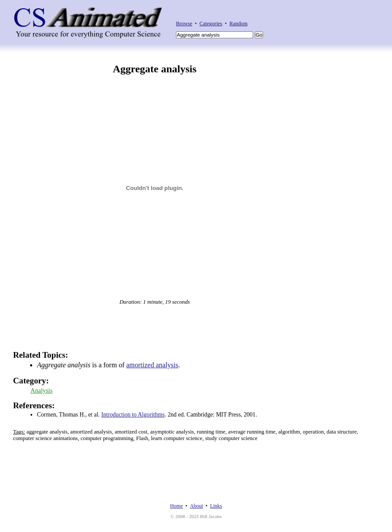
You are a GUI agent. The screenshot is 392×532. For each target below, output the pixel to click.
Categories (211, 24)
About (196, 506)
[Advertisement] (343, 194)
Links (216, 506)
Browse (184, 24)
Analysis (41, 390)
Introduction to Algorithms (133, 415)
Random (238, 24)
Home (176, 506)
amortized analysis (152, 365)
